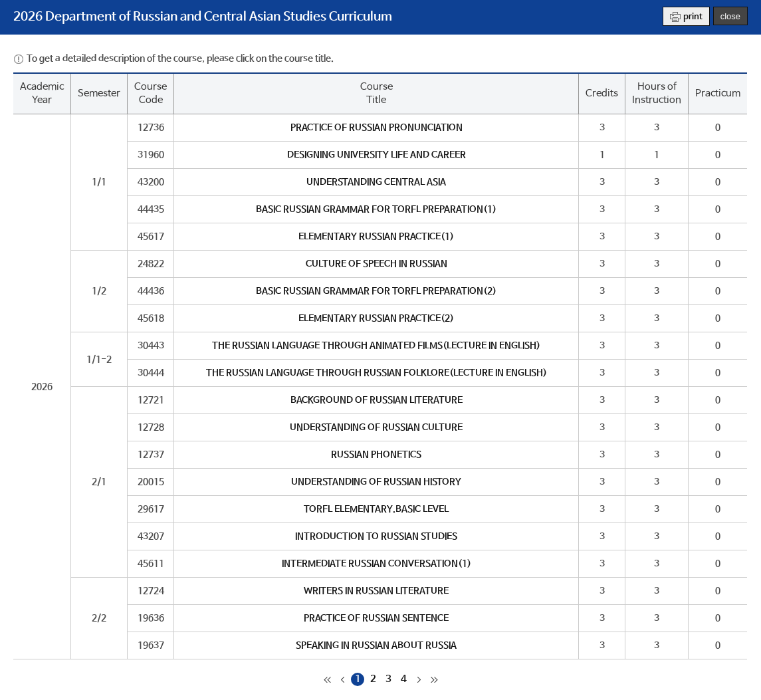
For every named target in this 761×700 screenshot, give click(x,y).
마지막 (434, 679)
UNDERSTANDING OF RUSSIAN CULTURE (376, 427)
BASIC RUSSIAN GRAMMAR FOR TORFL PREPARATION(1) (376, 209)
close (730, 16)
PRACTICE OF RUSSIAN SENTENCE (376, 618)
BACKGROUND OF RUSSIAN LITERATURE (377, 400)
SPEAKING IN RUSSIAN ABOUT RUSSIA (376, 645)
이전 (342, 679)
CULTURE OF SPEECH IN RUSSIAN (377, 264)
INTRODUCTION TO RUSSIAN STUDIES (376, 536)
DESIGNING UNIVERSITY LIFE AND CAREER (377, 155)
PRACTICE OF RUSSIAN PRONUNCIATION (377, 128)
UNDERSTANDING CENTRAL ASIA (376, 182)
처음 (327, 679)
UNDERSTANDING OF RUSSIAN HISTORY (376, 482)
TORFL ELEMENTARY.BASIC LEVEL (376, 509)
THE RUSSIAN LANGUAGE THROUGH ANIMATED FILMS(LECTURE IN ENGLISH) (376, 346)
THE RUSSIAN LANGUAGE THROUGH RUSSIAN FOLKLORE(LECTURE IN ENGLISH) (377, 373)
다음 (419, 679)
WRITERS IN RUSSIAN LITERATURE (376, 591)
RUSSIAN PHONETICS (376, 455)
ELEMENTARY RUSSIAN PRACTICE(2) (376, 318)
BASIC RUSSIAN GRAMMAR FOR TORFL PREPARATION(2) (376, 291)
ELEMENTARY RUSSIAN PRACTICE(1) (376, 237)
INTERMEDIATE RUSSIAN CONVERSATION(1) (377, 564)
